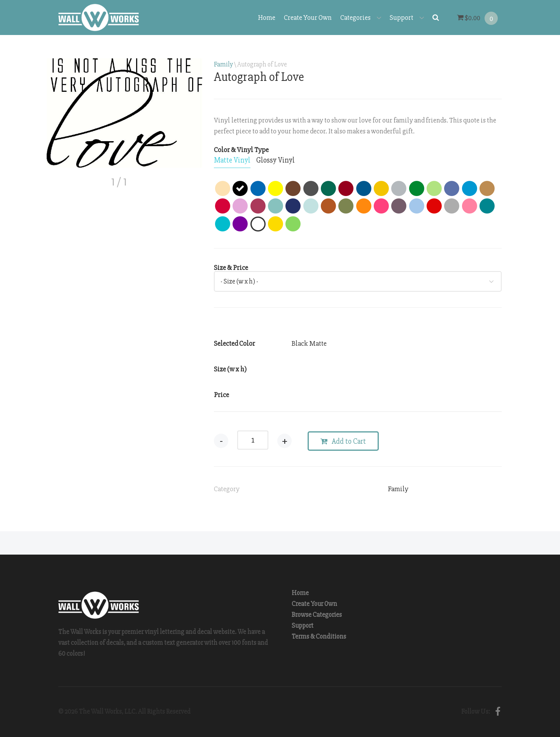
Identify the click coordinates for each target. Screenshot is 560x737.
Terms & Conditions (319, 636)
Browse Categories (317, 615)
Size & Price (231, 268)
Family (223, 64)
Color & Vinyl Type (241, 150)
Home (267, 18)
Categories (361, 18)
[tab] (232, 161)
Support (407, 18)
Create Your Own (308, 18)
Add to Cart (343, 441)
